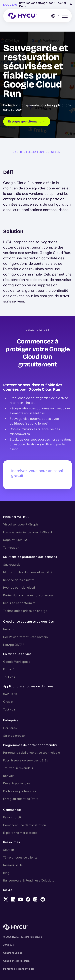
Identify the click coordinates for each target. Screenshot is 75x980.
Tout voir (9, 677)
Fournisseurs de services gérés (26, 760)
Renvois (9, 776)
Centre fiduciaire (13, 953)
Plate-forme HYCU (16, 517)
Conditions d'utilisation (16, 961)
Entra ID (9, 669)
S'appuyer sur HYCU (17, 540)
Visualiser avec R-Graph (20, 524)
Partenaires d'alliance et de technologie (32, 753)
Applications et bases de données (28, 686)
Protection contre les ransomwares (28, 595)
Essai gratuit (12, 817)
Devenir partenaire (17, 783)
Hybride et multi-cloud (19, 588)
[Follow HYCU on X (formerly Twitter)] (6, 900)
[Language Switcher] (55, 16)
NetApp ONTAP (14, 645)
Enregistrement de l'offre (21, 799)
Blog (6, 873)
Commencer (12, 810)
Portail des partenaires (20, 791)
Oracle (8, 702)
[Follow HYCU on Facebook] (28, 900)
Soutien (9, 850)
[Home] (22, 16)
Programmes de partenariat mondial (30, 745)
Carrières (10, 728)
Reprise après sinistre (19, 580)
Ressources (12, 842)
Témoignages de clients (20, 858)
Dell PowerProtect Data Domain (25, 637)
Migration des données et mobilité (28, 572)
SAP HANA (10, 694)
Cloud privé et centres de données (28, 622)
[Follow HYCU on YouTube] (20, 900)
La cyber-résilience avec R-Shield (27, 532)
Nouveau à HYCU (15, 865)
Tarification (11, 548)
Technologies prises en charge (25, 611)
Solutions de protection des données (30, 557)
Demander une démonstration (25, 825)
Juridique (8, 945)
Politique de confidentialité (19, 969)
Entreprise (11, 720)
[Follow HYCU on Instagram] (35, 900)
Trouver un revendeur (18, 768)
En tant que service (17, 654)
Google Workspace (17, 662)
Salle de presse (14, 736)
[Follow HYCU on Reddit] (43, 900)
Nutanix (8, 629)
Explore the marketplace (20, 833)
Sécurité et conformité (19, 603)
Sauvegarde (12, 565)
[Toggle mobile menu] (65, 16)
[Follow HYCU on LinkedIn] (13, 900)
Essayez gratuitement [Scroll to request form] (27, 121)
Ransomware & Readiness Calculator (29, 881)
